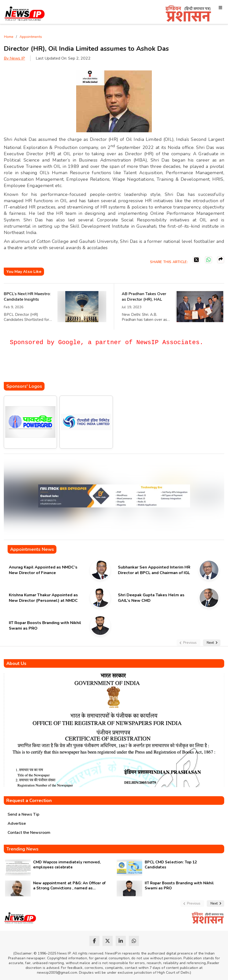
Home (9, 37)
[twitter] (108, 941)
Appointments (31, 37)
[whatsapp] (134, 941)
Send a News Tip (23, 814)
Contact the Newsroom (29, 833)
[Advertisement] (96, 367)
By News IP (14, 58)
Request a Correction (29, 801)
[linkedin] (121, 941)
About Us (16, 663)
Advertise (17, 823)
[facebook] (94, 941)
